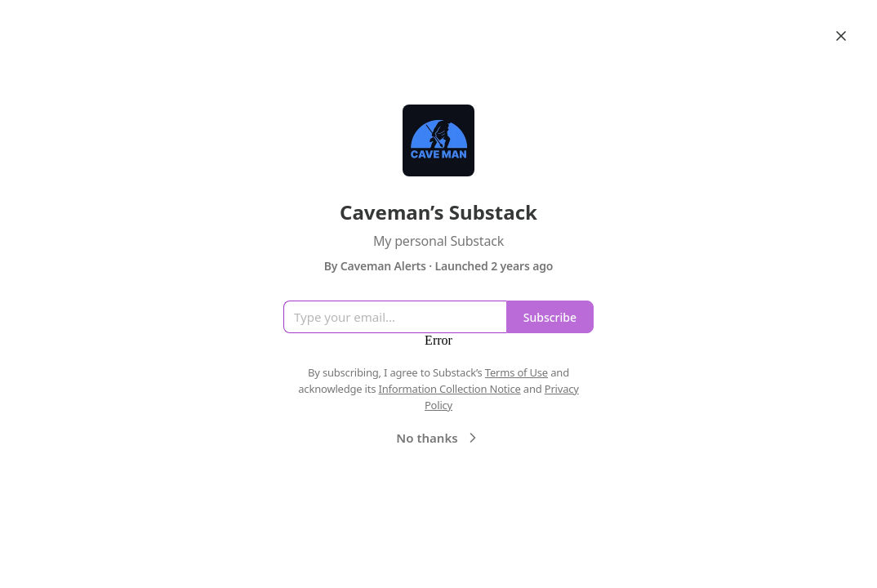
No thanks (438, 438)
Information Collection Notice (449, 389)
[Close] (841, 36)
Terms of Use (516, 372)
